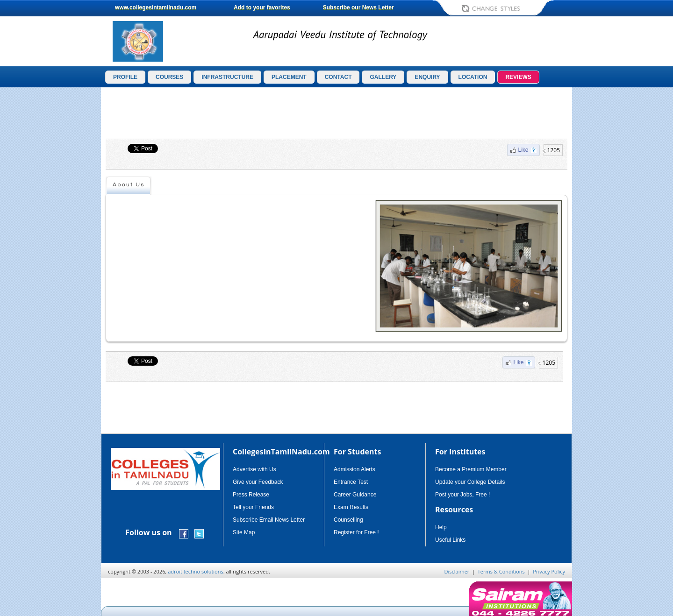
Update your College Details (470, 482)
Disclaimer (457, 571)
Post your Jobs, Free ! (462, 495)
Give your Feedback (258, 482)
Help (441, 527)
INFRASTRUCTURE (227, 77)
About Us (129, 185)
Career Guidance (355, 495)
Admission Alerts (354, 469)
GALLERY (383, 77)
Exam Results (351, 507)
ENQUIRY (427, 77)
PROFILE (125, 77)
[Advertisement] (612, 233)
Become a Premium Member (471, 469)
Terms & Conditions (501, 571)
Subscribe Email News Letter (269, 520)
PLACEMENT (289, 77)
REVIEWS (518, 77)
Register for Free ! (356, 532)
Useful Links (450, 540)
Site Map (244, 532)
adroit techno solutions (196, 571)
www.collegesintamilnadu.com (156, 7)
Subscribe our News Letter (358, 7)
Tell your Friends (253, 507)
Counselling (348, 520)
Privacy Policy (549, 571)
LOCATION (473, 77)
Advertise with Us (254, 469)
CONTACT (338, 77)
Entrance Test (351, 482)
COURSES (169, 77)
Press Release (251, 495)
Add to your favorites (262, 7)
